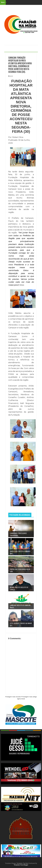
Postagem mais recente (13, 697)
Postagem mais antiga (30, 697)
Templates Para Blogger (21, 865)
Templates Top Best (22, 863)
